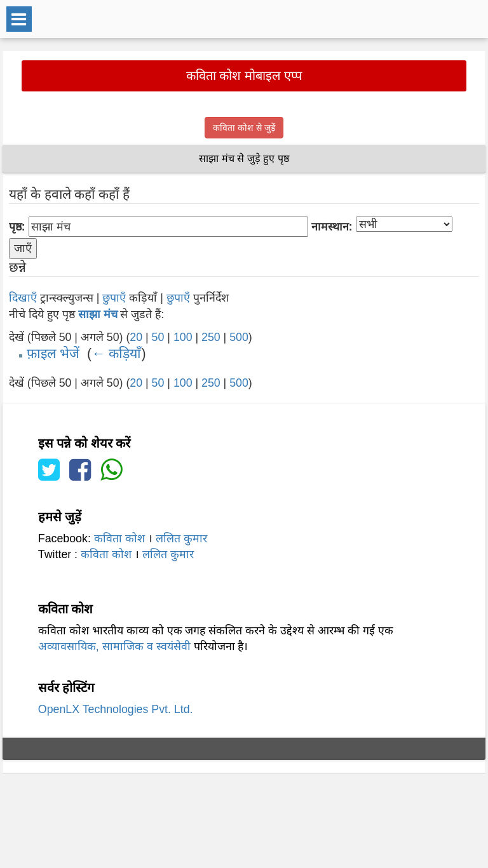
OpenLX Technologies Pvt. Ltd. (116, 709)
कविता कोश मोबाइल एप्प (244, 76)
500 (239, 337)
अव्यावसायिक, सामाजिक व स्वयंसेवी (114, 646)
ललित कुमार (181, 538)
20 (136, 337)
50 (158, 337)
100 (183, 337)
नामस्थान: (332, 227)
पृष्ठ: (17, 227)
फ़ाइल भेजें (53, 354)
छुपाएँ (114, 298)
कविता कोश (119, 538)
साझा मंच (98, 314)
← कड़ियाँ (116, 354)
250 (211, 337)
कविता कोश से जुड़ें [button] (244, 128)
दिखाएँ (23, 298)
